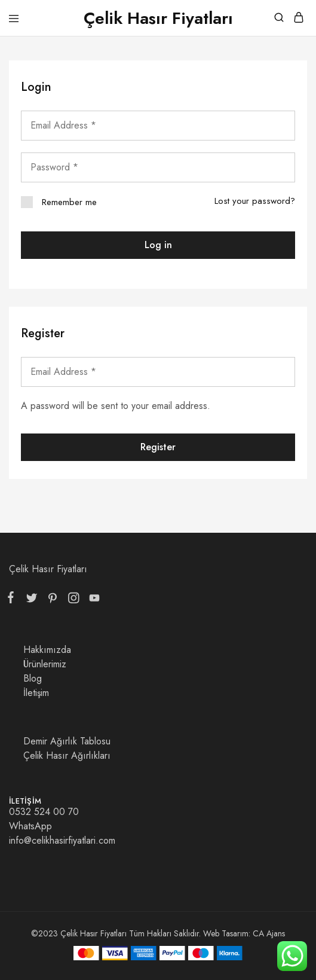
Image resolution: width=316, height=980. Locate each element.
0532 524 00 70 (44, 812)
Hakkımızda (47, 650)
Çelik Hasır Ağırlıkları (67, 755)
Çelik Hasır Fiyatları (48, 569)
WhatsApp (30, 826)
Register (158, 447)
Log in (158, 245)
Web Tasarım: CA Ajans (244, 933)
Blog (33, 678)
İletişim (36, 693)
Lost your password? (255, 201)
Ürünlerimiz (45, 664)
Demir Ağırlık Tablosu (67, 741)
